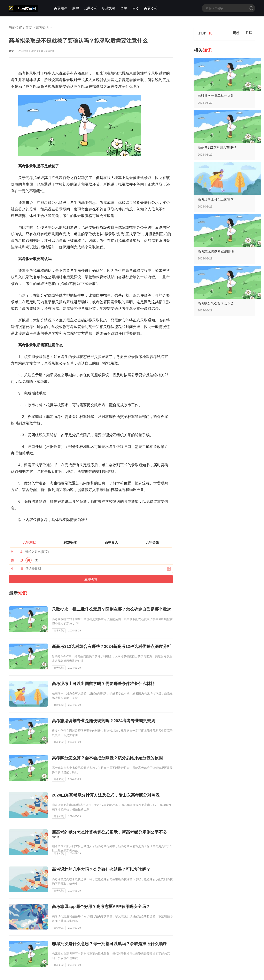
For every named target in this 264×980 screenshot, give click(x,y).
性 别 (17, 560)
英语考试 (150, 8)
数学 (76, 8)
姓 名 (17, 552)
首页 (29, 28)
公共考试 (91, 8)
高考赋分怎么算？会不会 (216, 303)
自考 (135, 8)
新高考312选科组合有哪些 (217, 147)
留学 (124, 8)
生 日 (17, 569)
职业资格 (109, 8)
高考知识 (42, 28)
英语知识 (61, 8)
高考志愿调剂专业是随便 (216, 251)
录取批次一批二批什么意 (216, 96)
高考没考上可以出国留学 (216, 199)
